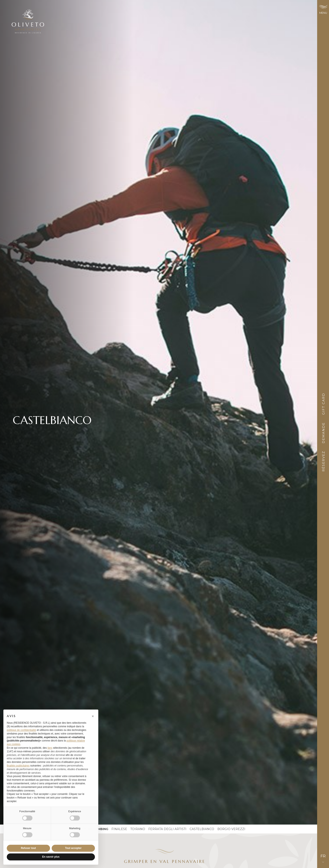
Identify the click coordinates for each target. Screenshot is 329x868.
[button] (93, 722)
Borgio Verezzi (231, 829)
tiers (50, 754)
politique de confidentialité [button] (21, 736)
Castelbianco (202, 829)
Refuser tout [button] (28, 854)
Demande (323, 434)
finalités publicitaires (18, 772)
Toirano (138, 829)
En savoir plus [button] (51, 863)
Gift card (323, 405)
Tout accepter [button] (73, 854)
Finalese (119, 829)
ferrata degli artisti (167, 829)
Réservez (323, 463)
